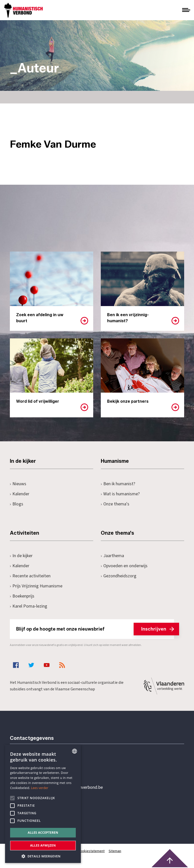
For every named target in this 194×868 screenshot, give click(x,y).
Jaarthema (112, 556)
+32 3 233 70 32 (45, 767)
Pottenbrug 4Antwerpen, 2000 (46, 811)
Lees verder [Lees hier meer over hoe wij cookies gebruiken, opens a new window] (40, 788)
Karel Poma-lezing (29, 606)
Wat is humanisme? (120, 494)
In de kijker (21, 556)
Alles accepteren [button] (43, 833)
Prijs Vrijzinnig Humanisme (36, 586)
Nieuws (18, 484)
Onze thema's (115, 504)
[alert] (43, 804)
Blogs (17, 504)
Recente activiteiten (30, 576)
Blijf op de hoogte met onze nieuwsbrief (95, 629)
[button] (43, 856)
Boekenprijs (22, 596)
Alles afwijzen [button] (43, 845)
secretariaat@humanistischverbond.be (66, 788)
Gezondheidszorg (119, 576)
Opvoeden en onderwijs (124, 566)
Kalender (20, 494)
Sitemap (115, 851)
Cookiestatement (91, 851)
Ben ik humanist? (118, 484)
